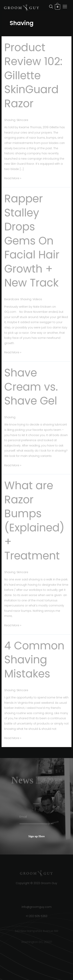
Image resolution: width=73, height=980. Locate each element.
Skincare (22, 120)
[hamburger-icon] (65, 7)
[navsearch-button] (43, 7)
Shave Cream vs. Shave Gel (31, 387)
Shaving (10, 120)
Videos (37, 299)
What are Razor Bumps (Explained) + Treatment (34, 520)
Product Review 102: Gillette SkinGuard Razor (33, 75)
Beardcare (12, 299)
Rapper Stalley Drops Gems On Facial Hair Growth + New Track (32, 241)
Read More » (13, 178)
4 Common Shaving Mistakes (34, 660)
